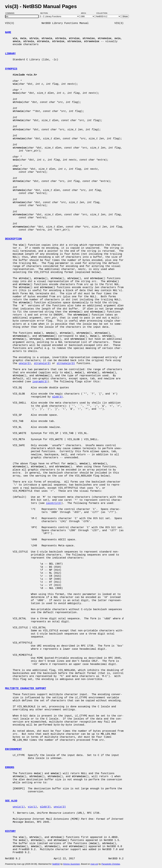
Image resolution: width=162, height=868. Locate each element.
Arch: (85, 13)
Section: (45, 13)
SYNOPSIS (11, 69)
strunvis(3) (42, 363)
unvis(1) (19, 807)
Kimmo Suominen (71, 864)
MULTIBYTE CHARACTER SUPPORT (26, 688)
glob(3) (58, 397)
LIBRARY (10, 54)
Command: (11, 13)
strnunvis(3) (66, 363)
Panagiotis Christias (111, 864)
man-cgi (94, 864)
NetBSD (56, 864)
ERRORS (10, 767)
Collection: (102, 13)
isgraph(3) (40, 382)
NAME (8, 32)
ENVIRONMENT (13, 749)
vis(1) (32, 807)
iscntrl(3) (54, 503)
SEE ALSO (11, 801)
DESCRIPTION (13, 239)
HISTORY (10, 831)
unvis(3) (25, 363)
